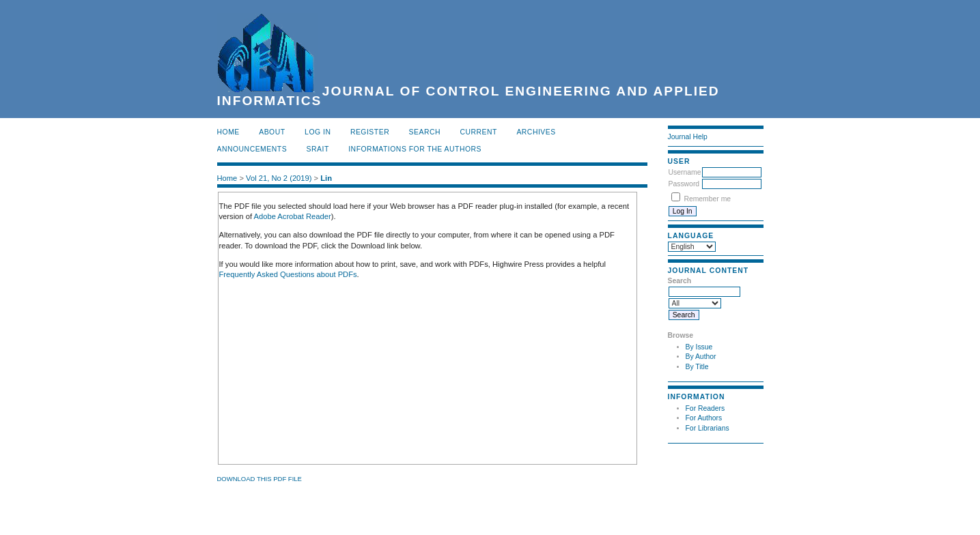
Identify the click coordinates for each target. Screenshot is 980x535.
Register (370, 132)
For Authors (704, 418)
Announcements (252, 149)
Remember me (707, 199)
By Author (701, 357)
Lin (326, 178)
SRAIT (318, 149)
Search (425, 132)
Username (685, 172)
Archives (536, 132)
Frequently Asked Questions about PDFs (288, 274)
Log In (318, 132)
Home (228, 132)
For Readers (705, 408)
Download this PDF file (260, 479)
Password (684, 184)
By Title (697, 367)
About (272, 132)
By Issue (699, 347)
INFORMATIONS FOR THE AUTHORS (415, 149)
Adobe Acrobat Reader (293, 216)
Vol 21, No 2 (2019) (279, 178)
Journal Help (688, 137)
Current (479, 132)
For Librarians (708, 428)
